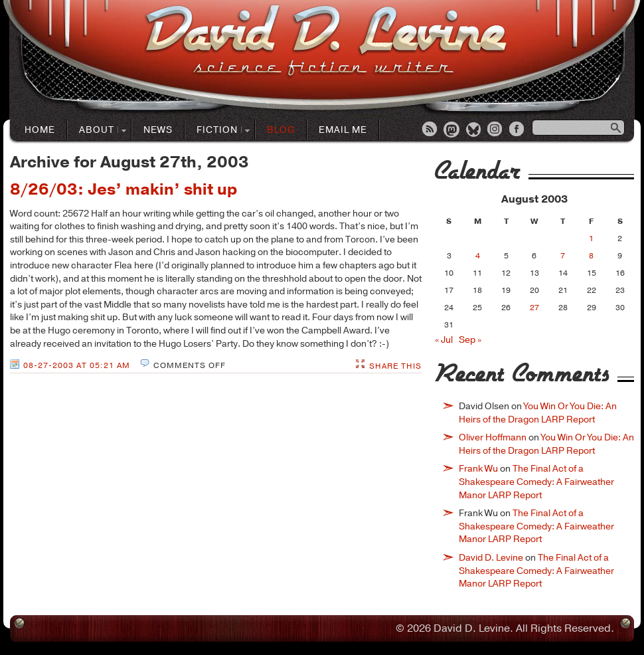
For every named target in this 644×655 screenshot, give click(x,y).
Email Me (343, 130)
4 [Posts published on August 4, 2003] (478, 256)
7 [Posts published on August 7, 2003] (563, 256)
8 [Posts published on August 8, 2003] (591, 256)
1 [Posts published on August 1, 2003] (591, 238)
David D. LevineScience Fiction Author (326, 42)
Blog (281, 130)
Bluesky (474, 130)
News (158, 130)
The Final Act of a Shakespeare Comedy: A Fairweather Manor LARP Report (536, 482)
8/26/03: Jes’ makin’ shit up (123, 189)
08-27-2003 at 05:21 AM (77, 365)
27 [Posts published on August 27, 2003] (534, 308)
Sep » (470, 340)
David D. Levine (491, 558)
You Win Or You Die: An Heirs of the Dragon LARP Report (538, 413)
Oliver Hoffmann (493, 437)
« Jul (444, 340)
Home (40, 130)
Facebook (518, 130)
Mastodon (452, 130)
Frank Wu (478, 469)
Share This (395, 366)
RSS (430, 130)
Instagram (496, 130)
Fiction (217, 131)
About (97, 131)
